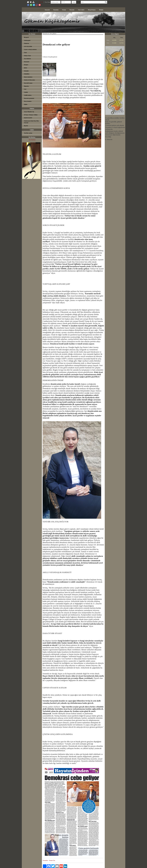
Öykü (25, 53)
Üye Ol (41, 2)
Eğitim (26, 104)
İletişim (101, 10)
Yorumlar (45, 860)
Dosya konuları (28, 101)
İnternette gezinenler (29, 98)
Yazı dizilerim (27, 59)
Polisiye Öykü (27, 56)
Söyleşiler (26, 71)
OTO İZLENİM (28, 46)
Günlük (26, 92)
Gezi (25, 89)
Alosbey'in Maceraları (29, 80)
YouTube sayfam (28, 133)
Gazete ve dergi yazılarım (30, 49)
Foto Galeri (81, 10)
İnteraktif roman (28, 83)
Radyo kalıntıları (28, 77)
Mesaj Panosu (92, 10)
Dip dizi (26, 126)
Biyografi (26, 37)
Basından (56, 10)
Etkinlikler (27, 74)
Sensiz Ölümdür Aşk (29, 112)
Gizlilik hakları (28, 95)
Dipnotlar (26, 86)
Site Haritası (32, 140)
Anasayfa (47, 10)
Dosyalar (72, 10)
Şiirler (26, 68)
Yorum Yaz (52, 860)
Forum (64, 10)
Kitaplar (26, 65)
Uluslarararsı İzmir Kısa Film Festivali (31, 122)
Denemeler (27, 62)
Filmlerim (26, 43)
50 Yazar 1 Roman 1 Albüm (31, 115)
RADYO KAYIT (28, 118)
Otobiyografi (27, 40)
